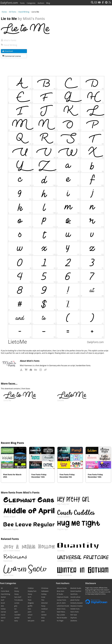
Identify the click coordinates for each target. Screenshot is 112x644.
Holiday (44, 594)
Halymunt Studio (63, 597)
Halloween (45, 591)
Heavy (16, 594)
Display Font (32, 591)
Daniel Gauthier (76, 591)
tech (29, 618)
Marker (3, 597)
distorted (44, 603)
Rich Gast (74, 615)
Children (31, 588)
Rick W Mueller (62, 618)
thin (2, 621)
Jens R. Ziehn (61, 603)
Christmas (45, 588)
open (16, 612)
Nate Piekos (61, 612)
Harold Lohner (75, 597)
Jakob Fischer (75, 600)
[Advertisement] (81, 52)
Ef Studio (60, 594)
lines (29, 609)
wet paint (31, 621)
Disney (17, 591)
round (3, 615)
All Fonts (13, 12)
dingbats (31, 603)
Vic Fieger (60, 621)
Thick (30, 600)
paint (30, 612)
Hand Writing (24, 12)
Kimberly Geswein (77, 603)
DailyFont (9, 3)
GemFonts (74, 594)
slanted (44, 615)
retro (43, 612)
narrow (3, 612)
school (30, 615)
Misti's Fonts (9, 40)
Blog (48, 3)
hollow (3, 609)
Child (16, 588)
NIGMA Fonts (75, 609)
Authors (41, 3)
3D (2, 588)
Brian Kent (60, 591)
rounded (17, 615)
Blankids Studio (76, 588)
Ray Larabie (61, 615)
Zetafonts (74, 621)
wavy (16, 621)
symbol (17, 618)
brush (3, 603)
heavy (43, 606)
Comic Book (5, 591)
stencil (3, 618)
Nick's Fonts (75, 612)
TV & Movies (19, 600)
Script (43, 597)
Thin (43, 600)
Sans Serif (18, 597)
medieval (44, 609)
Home (4, 12)
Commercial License (12, 56)
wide (43, 621)
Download (8, 51)
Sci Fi (29, 597)
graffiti (30, 606)
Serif (2, 600)
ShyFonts (74, 618)
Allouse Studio (62, 588)
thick (43, 618)
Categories (31, 3)
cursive (17, 603)
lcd (15, 609)
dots (2, 606)
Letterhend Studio (63, 606)
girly (16, 606)
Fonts (22, 3)
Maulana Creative (77, 606)
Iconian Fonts (62, 600)
